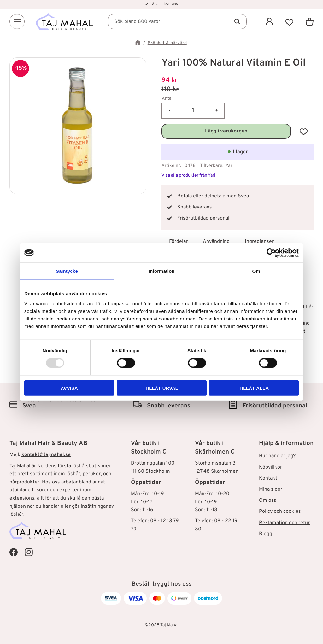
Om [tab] (256, 271)
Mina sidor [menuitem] (271, 489)
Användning (216, 242)
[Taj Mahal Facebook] (14, 552)
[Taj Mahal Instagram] (29, 552)
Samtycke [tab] (67, 271)
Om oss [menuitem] (268, 501)
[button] (290, 21)
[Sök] (237, 21)
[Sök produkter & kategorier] (177, 21)
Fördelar (178, 242)
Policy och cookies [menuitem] (280, 512)
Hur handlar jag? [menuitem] (277, 456)
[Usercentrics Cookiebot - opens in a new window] (271, 253)
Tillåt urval (161, 388)
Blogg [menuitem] (266, 534)
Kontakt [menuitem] (268, 478)
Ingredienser (259, 242)
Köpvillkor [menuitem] (270, 467)
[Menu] (17, 21)
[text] (238, 81)
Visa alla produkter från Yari (188, 176)
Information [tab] (162, 271)
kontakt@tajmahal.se (46, 455)
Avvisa (69, 388)
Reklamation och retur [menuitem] (284, 523)
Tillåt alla (254, 388)
